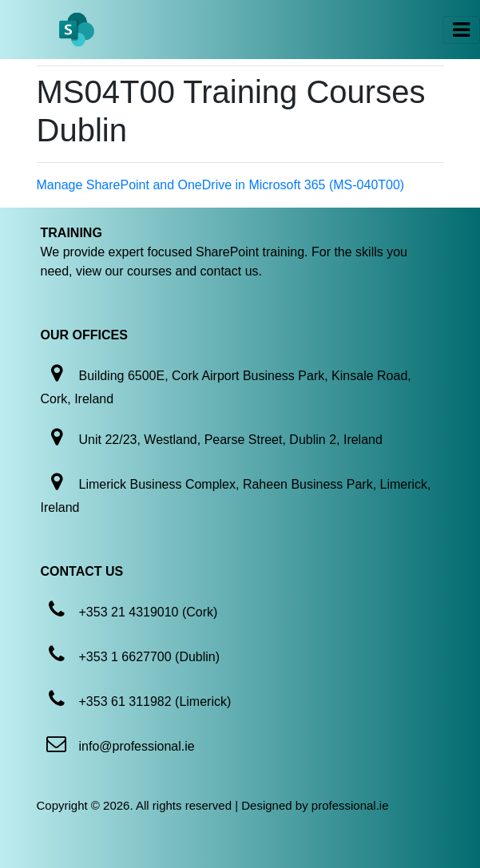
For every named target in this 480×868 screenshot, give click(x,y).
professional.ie (350, 805)
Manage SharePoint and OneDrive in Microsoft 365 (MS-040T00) (221, 185)
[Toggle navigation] (461, 30)
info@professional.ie (137, 746)
